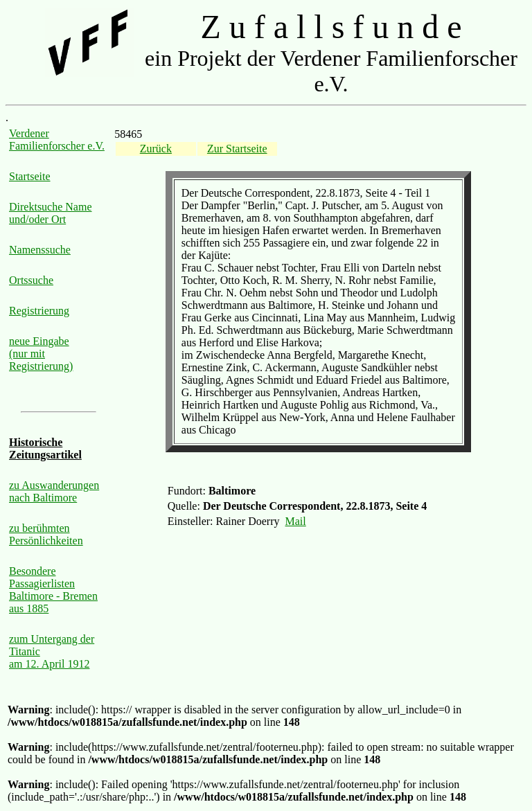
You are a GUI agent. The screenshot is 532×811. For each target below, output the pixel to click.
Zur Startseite (237, 149)
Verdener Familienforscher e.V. (57, 140)
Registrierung (39, 311)
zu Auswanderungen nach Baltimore (54, 491)
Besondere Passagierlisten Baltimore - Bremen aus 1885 (53, 590)
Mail (296, 521)
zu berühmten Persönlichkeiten (46, 534)
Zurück (156, 149)
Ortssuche (31, 280)
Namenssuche (40, 250)
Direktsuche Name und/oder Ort (51, 213)
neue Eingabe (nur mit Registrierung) (41, 354)
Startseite (30, 176)
